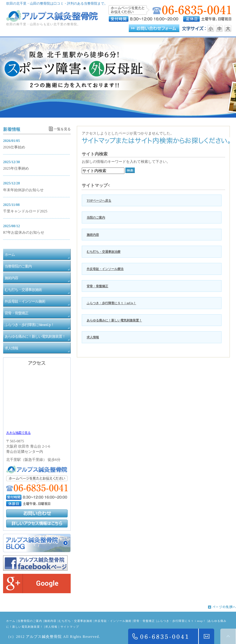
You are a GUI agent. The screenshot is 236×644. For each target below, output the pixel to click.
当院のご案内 (96, 217)
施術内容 (93, 235)
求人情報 (93, 337)
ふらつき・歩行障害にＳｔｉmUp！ (111, 303)
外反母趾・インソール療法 (105, 269)
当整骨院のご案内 (30, 621)
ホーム (11, 621)
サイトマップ (70, 627)
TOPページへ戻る (99, 201)
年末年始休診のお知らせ (23, 190)
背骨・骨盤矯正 (97, 286)
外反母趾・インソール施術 (113, 621)
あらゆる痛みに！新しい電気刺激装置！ (114, 320)
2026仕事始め (14, 147)
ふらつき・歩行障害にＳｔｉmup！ (181, 621)
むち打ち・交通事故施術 (76, 621)
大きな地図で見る (18, 433)
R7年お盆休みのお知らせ (24, 232)
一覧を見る (62, 129)
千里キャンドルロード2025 (25, 211)
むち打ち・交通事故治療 (104, 252)
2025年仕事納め (16, 168)
